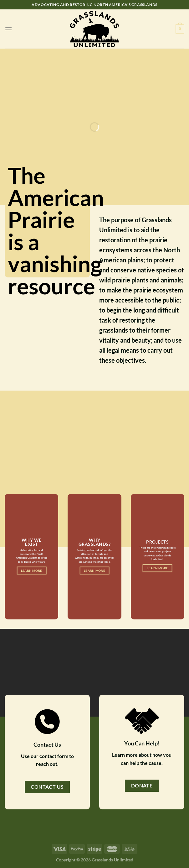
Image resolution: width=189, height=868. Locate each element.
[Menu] (8, 29)
